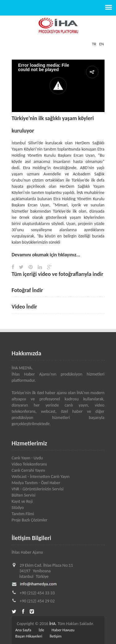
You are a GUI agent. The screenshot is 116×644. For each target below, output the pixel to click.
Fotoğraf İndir (28, 290)
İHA (52, 624)
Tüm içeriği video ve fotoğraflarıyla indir (58, 274)
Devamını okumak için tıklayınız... (46, 255)
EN (102, 44)
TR (94, 44)
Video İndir (24, 307)
